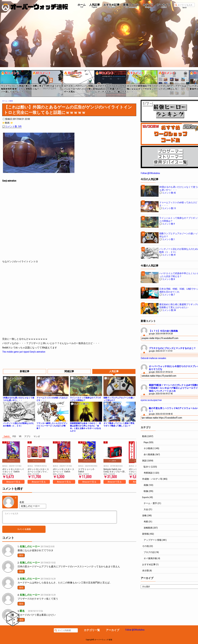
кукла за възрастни (151, 400)
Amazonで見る (13, 482)
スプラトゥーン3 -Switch (86, 470)
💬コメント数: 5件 (12, 126)
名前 (22, 502)
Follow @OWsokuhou (150, 173)
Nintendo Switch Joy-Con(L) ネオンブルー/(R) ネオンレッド (114, 470)
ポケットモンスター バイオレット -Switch (13, 470)
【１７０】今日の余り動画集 (163, 331)
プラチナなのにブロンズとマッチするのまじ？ (172, 348)
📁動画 (6, 123)
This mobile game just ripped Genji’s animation (24, 352)
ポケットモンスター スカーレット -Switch (63, 470)
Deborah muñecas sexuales (153, 358)
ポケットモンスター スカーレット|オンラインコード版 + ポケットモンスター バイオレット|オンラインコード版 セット (38, 470)
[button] (2, 82)
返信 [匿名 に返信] (21, 620)
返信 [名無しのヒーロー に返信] (21, 555)
